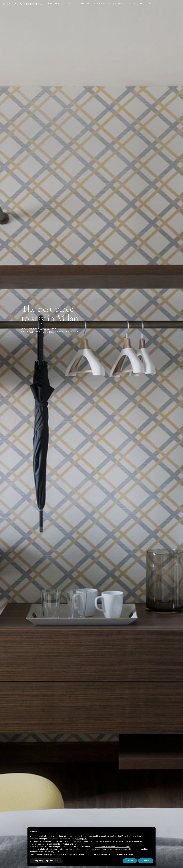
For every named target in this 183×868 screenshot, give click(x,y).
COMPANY (130, 4)
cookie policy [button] (82, 839)
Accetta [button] (146, 861)
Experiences (99, 4)
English (178, 6)
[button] (152, 832)
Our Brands (145, 4)
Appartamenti (54, 4)
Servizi (68, 4)
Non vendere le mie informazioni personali (112, 847)
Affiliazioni (116, 4)
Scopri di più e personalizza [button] (46, 861)
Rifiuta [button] (130, 861)
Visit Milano (82, 4)
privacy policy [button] (54, 852)
